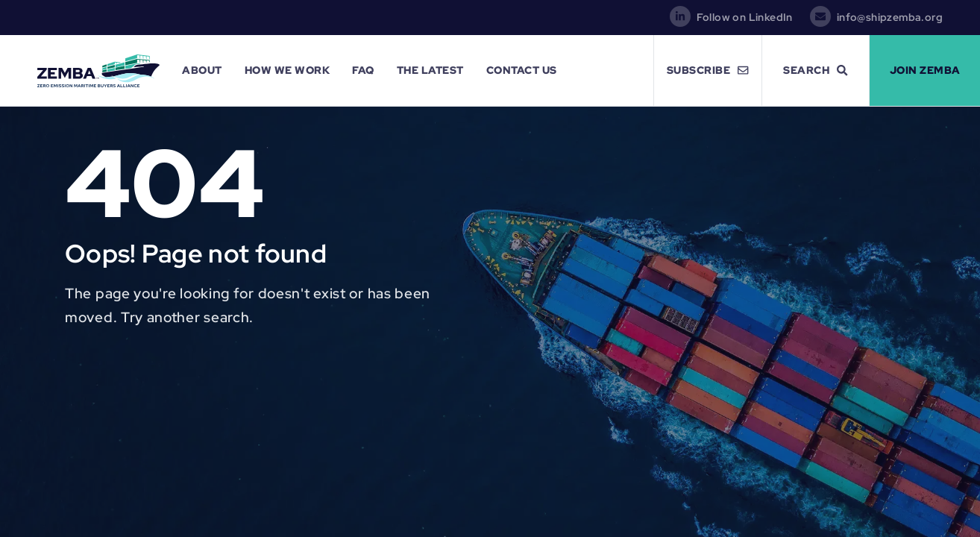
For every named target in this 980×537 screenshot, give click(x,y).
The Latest (430, 70)
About (202, 70)
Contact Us (522, 70)
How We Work (288, 70)
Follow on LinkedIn (745, 17)
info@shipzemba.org (890, 17)
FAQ (363, 70)
